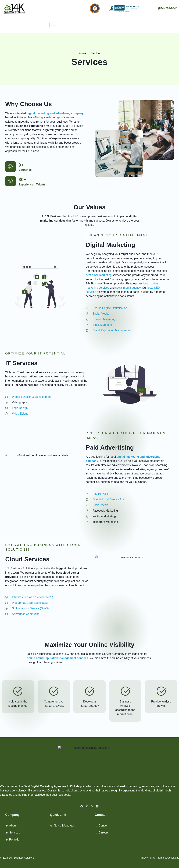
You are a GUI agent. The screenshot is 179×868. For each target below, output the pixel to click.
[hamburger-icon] (53, 25)
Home (82, 53)
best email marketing (99, 275)
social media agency (128, 288)
